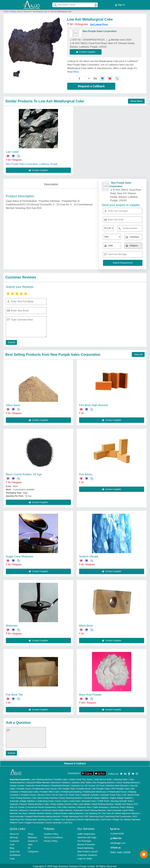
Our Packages (84, 840)
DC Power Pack (72, 794)
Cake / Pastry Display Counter (58, 803)
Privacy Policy (51, 840)
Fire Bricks (86, 473)
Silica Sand (13, 404)
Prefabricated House (117, 791)
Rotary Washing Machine (71, 797)
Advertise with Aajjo (87, 836)
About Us (14, 833)
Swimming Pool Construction (118, 816)
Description (51, 183)
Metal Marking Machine (103, 803)
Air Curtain (20, 806)
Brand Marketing (85, 847)
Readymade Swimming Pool (38, 819)
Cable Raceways (101, 806)
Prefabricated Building (71, 791)
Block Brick (86, 625)
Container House (28, 794)
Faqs (12, 858)
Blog (12, 847)
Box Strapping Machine (104, 782)
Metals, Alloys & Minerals (21, 11)
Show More (136, 100)
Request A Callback (75, 763)
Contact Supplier (87, 51)
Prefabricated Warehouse (95, 791)
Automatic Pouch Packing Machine (90, 809)
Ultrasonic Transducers (30, 809)
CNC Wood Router (131, 794)
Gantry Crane (61, 800)
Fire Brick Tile (14, 694)
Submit (11, 342)
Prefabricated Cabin (29, 791)
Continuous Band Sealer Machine (57, 809)
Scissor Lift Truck (97, 785)
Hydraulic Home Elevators (38, 785)
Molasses (12, 625)
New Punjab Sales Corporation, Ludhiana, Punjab (32, 163)
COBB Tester (103, 800)
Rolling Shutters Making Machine (68, 812)
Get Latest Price (99, 24)
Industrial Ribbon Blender (38, 782)
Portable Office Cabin (50, 791)
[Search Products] (54, 4)
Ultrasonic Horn (84, 806)
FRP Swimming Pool (94, 816)
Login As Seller (85, 858)
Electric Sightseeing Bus (88, 819)
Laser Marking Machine (41, 779)
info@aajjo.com (118, 842)
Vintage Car (117, 819)
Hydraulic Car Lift (79, 785)
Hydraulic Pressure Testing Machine (26, 803)
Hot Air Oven (58, 794)
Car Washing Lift (93, 812)
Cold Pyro (68, 822)
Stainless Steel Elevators (117, 785)
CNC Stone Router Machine (45, 797)
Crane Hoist (75, 800)
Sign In (120, 4)
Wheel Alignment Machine (127, 812)
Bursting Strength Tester (122, 800)
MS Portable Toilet (67, 788)
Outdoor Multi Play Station (81, 779)
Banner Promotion (86, 844)
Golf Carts (106, 819)
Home (6, 11)
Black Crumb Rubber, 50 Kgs (24, 473)
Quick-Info (15, 851)
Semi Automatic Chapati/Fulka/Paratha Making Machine (35, 816)
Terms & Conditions (53, 836)
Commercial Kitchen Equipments (41, 806)
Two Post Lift (108, 812)
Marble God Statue (124, 803)
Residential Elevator (61, 785)
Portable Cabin (61, 779)
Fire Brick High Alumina (94, 404)
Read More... (74, 71)
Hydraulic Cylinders (90, 794)
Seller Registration (86, 833)
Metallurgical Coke (40, 11)
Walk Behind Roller (103, 779)
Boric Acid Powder (90, 694)
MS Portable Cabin (101, 788)
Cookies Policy (51, 833)
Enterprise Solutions (87, 854)
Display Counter (17, 785)
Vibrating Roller (120, 779)
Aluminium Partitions (60, 782)
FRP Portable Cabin (121, 788)
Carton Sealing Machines (128, 782)
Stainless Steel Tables (82, 782)
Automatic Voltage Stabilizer (23, 800)
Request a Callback (91, 85)
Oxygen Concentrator (34, 822)
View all (138, 354)
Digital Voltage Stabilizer (121, 797)
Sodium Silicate (89, 556)
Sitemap (14, 836)
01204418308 (117, 833)
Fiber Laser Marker (82, 803)
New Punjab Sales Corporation (100, 30)
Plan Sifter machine (66, 806)
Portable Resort (84, 788)
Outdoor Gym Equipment (64, 819)
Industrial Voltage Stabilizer (96, 797)
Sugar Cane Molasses (20, 556)
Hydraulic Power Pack (111, 794)
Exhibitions (15, 854)
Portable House (24, 788)
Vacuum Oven (44, 794)
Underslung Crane (45, 800)
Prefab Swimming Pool (73, 816)
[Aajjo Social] (121, 773)
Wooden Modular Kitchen (40, 812)
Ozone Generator (54, 822)
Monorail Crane (89, 800)
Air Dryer (23, 812)
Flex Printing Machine (21, 797)
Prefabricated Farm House (45, 788)
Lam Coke (12, 151)
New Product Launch (88, 851)
